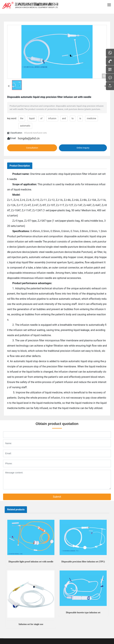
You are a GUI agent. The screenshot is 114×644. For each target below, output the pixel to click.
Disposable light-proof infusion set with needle (31, 562)
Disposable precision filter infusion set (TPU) (83, 562)
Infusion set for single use (31, 624)
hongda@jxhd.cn (29, 138)
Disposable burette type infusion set (83, 613)
